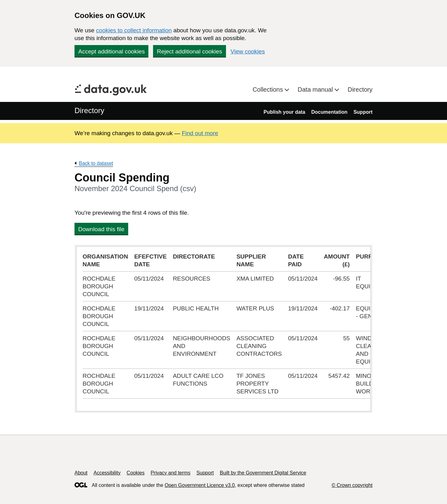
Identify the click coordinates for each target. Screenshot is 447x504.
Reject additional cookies (189, 51)
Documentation (329, 112)
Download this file (101, 229)
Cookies (136, 473)
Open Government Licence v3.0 (200, 485)
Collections (269, 89)
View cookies (248, 51)
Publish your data (284, 112)
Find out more (200, 133)
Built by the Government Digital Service (263, 473)
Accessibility (107, 473)
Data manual (316, 89)
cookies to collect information (134, 30)
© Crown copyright (352, 485)
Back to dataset (96, 163)
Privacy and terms (170, 473)
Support (363, 112)
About (81, 473)
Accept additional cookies (111, 51)
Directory (360, 89)
